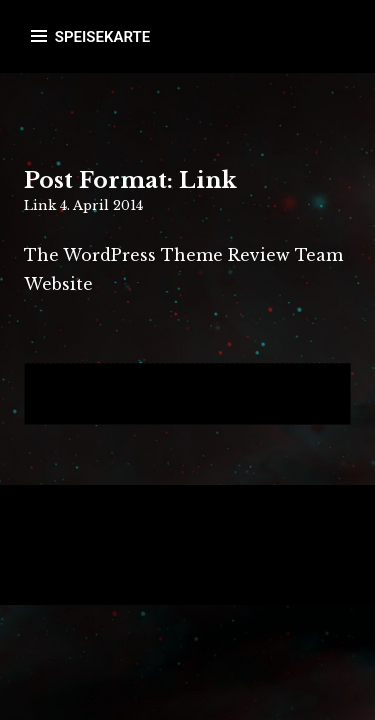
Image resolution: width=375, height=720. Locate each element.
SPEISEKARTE (102, 37)
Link (40, 205)
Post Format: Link (130, 180)
